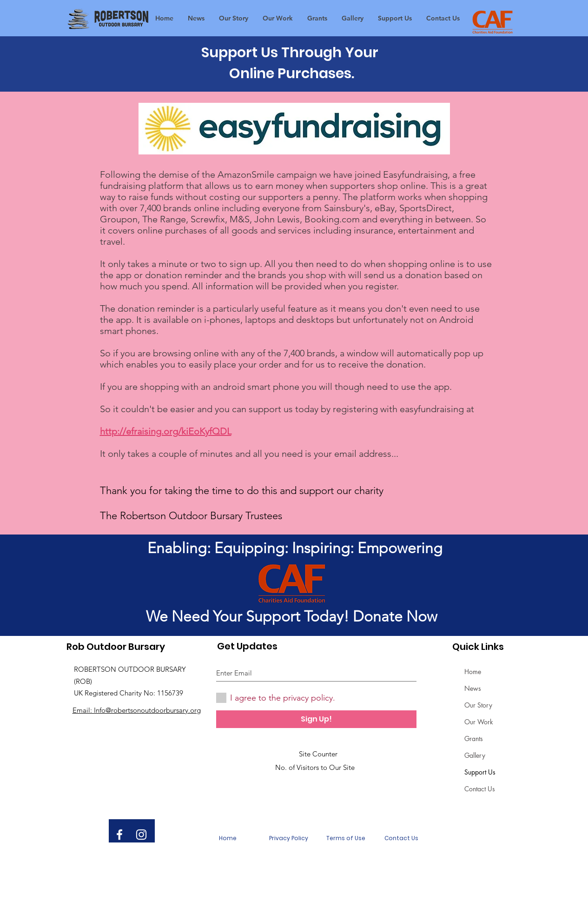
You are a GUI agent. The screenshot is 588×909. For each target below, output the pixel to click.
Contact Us (480, 789)
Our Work (479, 722)
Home (473, 672)
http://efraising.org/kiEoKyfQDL (166, 431)
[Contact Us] (402, 838)
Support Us (480, 772)
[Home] (228, 838)
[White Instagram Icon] (141, 835)
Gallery (475, 755)
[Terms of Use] (346, 838)
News (473, 688)
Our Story (478, 705)
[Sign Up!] (316, 719)
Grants (474, 739)
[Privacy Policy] (289, 838)
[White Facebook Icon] (119, 835)
